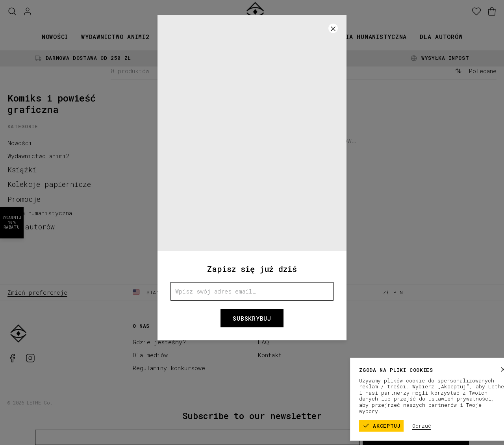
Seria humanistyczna (371, 37)
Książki (176, 37)
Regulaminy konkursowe (169, 368)
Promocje (306, 37)
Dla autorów (441, 37)
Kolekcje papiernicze (240, 37)
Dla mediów (150, 355)
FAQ (263, 342)
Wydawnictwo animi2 (115, 37)
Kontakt (270, 355)
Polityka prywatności (466, 402)
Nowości (55, 37)
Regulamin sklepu (404, 402)
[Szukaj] (12, 12)
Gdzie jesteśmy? (159, 342)
